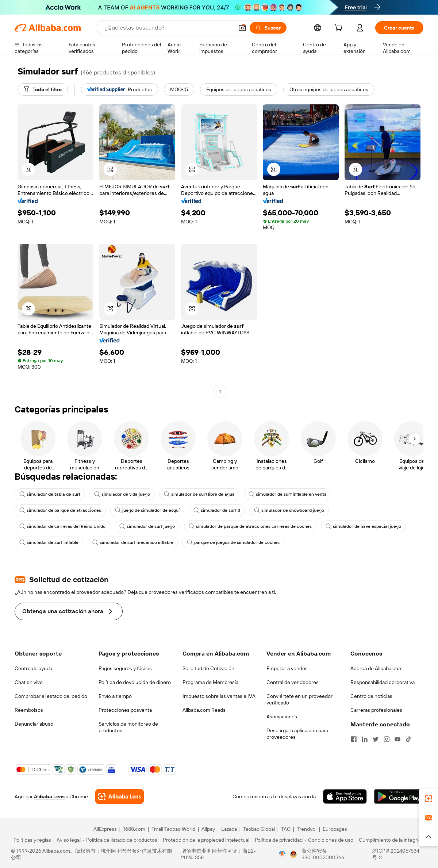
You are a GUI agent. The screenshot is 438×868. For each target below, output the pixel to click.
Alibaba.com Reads (204, 710)
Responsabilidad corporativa (383, 682)
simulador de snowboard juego (289, 510)
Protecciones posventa (125, 710)
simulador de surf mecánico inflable (133, 542)
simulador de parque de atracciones (60, 510)
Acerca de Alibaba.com (376, 668)
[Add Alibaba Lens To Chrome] (120, 796)
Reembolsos (29, 710)
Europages (335, 829)
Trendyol (307, 829)
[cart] (340, 29)
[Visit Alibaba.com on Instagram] (387, 739)
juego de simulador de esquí (147, 510)
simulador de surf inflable (49, 542)
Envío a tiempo (115, 696)
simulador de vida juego (122, 494)
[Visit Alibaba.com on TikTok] (408, 739)
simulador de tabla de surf (50, 494)
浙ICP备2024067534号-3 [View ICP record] (396, 854)
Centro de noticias (371, 696)
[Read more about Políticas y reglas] (31, 840)
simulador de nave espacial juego (363, 526)
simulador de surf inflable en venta (288, 494)
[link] (429, 799)
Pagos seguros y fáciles (125, 668)
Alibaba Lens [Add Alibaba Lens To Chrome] (49, 796)
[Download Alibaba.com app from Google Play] (399, 796)
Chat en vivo (29, 682)
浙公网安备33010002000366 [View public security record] (323, 854)
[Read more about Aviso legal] (67, 840)
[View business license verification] (282, 854)
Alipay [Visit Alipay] (208, 829)
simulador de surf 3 (217, 510)
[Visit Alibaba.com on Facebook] (354, 739)
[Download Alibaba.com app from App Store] (345, 796)
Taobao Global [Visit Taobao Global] (259, 829)
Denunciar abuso (34, 724)
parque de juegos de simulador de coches (233, 542)
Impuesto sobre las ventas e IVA (219, 696)
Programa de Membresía (210, 682)
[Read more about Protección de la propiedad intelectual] (204, 840)
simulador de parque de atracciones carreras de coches (250, 526)
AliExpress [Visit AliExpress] (105, 829)
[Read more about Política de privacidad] (277, 840)
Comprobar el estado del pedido (51, 696)
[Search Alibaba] (168, 28)
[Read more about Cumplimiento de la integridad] (391, 840)
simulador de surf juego (147, 526)
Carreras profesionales (376, 710)
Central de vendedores (293, 682)
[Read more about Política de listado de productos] (120, 840)
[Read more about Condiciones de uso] (329, 840)
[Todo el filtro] (43, 89)
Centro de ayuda (33, 668)
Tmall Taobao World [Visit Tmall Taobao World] (173, 829)
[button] (242, 28)
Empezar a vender (287, 668)
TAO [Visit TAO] (286, 829)
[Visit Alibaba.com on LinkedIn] (365, 739)
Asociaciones (282, 717)
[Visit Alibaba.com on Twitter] (376, 739)
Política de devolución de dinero (135, 682)
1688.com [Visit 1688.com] (134, 829)
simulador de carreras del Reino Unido (62, 526)
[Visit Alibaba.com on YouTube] (397, 739)
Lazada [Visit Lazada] (229, 829)
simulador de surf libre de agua (199, 494)
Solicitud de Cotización (208, 668)
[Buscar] (268, 28)
